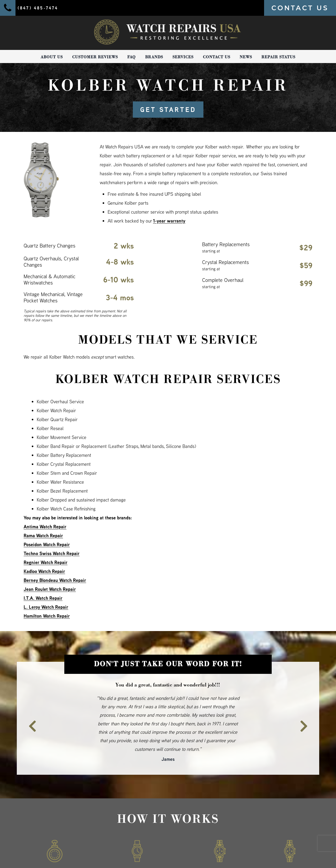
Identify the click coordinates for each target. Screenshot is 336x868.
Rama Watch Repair (43, 536)
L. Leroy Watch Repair (46, 607)
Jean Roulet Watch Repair (50, 589)
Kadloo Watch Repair (44, 571)
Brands (154, 57)
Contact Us (217, 57)
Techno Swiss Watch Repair (52, 553)
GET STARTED (168, 110)
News (246, 57)
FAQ (132, 57)
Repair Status (278, 57)
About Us (52, 57)
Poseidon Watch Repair (47, 544)
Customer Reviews (95, 57)
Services (183, 57)
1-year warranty (169, 221)
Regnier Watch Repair (46, 562)
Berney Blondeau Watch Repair (55, 580)
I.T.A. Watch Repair (43, 598)
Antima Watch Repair (45, 527)
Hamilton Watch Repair (47, 616)
